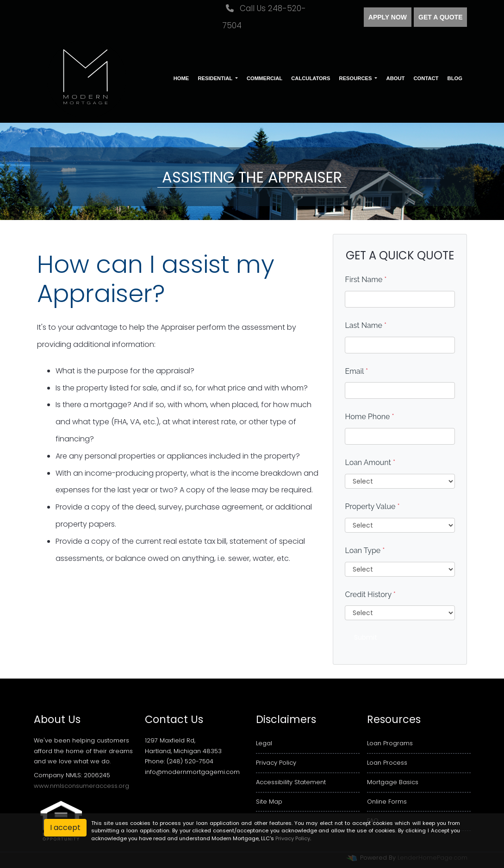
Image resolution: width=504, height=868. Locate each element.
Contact (426, 78)
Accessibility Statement (291, 782)
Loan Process (387, 763)
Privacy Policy (276, 763)
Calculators (311, 78)
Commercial (264, 78)
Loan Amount (370, 462)
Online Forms (387, 802)
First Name (366, 280)
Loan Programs (390, 743)
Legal (264, 743)
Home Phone (369, 417)
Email (356, 371)
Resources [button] (356, 78)
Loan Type (365, 550)
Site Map (269, 802)
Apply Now (388, 17)
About (396, 78)
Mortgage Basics (393, 782)
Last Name (366, 325)
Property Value (372, 506)
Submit (366, 637)
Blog (455, 78)
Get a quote (440, 17)
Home (181, 78)
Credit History (370, 594)
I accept (65, 827)
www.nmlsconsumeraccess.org (81, 786)
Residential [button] (216, 78)
